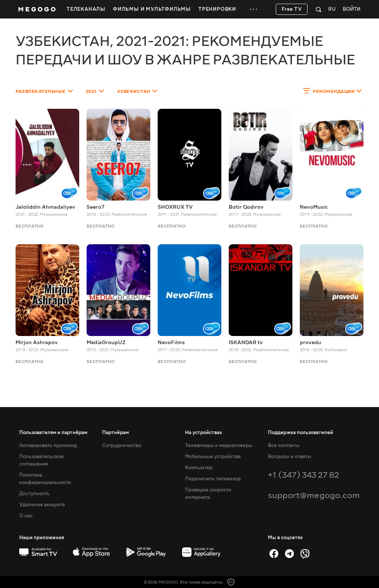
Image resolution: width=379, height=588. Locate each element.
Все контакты (284, 446)
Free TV (292, 9)
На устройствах (204, 433)
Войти (352, 9)
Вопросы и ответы (290, 457)
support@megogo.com (314, 495)
